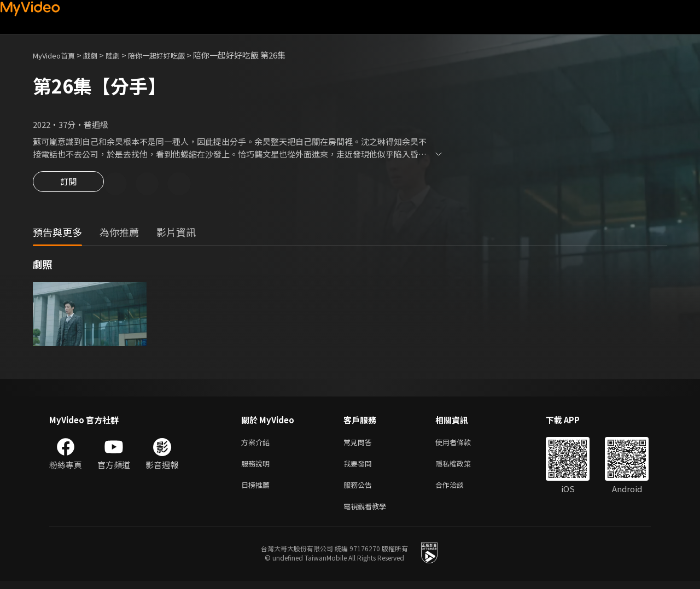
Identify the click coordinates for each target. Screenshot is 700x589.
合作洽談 (458, 490)
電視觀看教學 (368, 513)
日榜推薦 (258, 490)
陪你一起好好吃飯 (173, 55)
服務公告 (360, 490)
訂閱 (68, 185)
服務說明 (258, 467)
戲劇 (99, 55)
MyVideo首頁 (58, 55)
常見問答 (360, 444)
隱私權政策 (462, 467)
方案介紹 (258, 444)
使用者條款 (462, 444)
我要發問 (360, 467)
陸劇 (124, 55)
